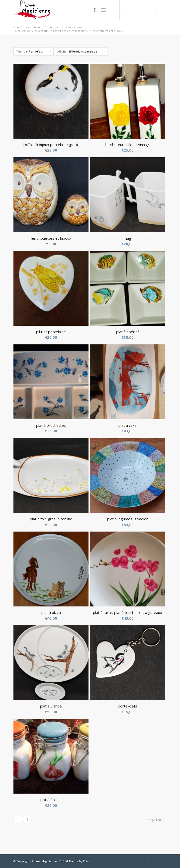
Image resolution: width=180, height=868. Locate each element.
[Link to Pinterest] (155, 10)
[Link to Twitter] (148, 10)
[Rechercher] (93, 10)
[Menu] (104, 10)
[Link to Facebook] (140, 10)
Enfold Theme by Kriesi (75, 861)
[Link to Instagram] (163, 10)
